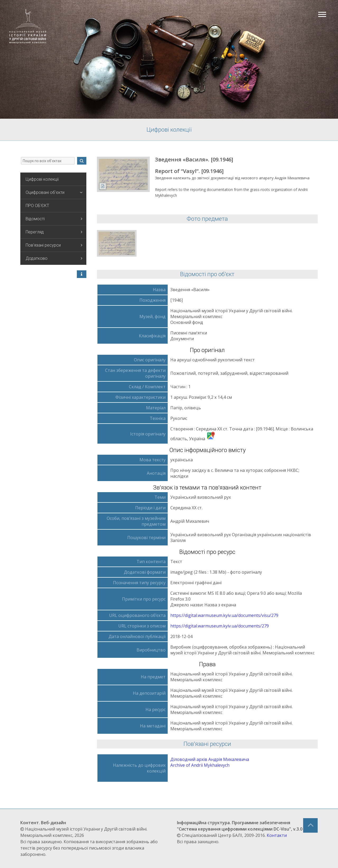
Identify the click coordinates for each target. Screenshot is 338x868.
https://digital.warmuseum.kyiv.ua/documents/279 (220, 626)
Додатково (54, 258)
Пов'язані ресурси (54, 245)
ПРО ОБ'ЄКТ (37, 206)
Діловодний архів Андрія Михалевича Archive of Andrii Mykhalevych (210, 762)
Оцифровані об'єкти (54, 192)
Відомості (54, 219)
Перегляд (54, 232)
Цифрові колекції (42, 179)
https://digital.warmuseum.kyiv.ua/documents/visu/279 (224, 615)
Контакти (277, 835)
